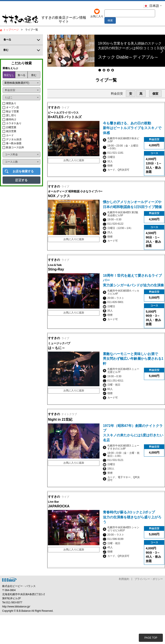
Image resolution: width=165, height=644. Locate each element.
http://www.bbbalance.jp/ (16, 636)
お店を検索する (23, 173)
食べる (21, 77)
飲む (34, 77)
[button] (51, 52)
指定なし (9, 77)
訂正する (21, 182)
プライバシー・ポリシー (149, 608)
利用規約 (124, 608)
